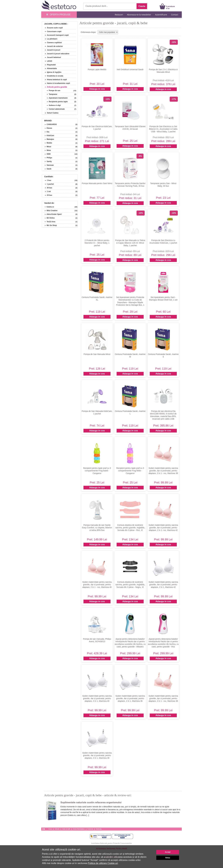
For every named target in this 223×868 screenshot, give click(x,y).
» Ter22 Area (49, 222)
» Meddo (47, 143)
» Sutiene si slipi (53, 105)
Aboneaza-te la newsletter (139, 15)
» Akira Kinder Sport (52, 214)
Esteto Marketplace (79, 829)
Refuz (168, 858)
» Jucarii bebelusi (52, 57)
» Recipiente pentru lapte (56, 102)
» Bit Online (49, 218)
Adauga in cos (97, 89)
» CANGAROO (50, 124)
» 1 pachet (49, 184)
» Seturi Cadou (51, 113)
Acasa (50, 829)
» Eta (46, 132)
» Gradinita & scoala (53, 76)
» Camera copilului (52, 42)
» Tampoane (51, 94)
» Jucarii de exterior (53, 46)
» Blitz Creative (50, 211)
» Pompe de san (53, 91)
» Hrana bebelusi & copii (55, 80)
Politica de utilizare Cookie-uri (103, 863)
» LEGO (48, 61)
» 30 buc (49, 188)
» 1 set (48, 191)
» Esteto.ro (48, 207)
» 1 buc (48, 180)
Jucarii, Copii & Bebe (56, 24)
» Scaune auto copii (53, 28)
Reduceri (119, 15)
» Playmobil (49, 65)
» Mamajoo (48, 139)
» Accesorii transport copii (56, 35)
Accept (168, 852)
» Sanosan (48, 165)
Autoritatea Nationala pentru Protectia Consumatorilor (112, 843)
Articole (57, 829)
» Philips (48, 158)
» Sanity (47, 161)
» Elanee (47, 128)
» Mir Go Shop (50, 225)
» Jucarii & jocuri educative (56, 54)
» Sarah (47, 169)
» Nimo (47, 150)
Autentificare (161, 15)
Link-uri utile (66, 829)
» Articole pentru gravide (55, 87)
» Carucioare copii (52, 31)
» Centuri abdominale (55, 109)
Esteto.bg (99, 829)
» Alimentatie (50, 68)
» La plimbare (50, 39)
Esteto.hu (90, 829)
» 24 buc (49, 195)
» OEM (47, 154)
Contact (175, 15)
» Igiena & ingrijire (52, 72)
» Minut (47, 147)
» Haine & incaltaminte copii (56, 83)
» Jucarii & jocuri (52, 50)
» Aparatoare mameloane (56, 98)
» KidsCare (48, 136)
